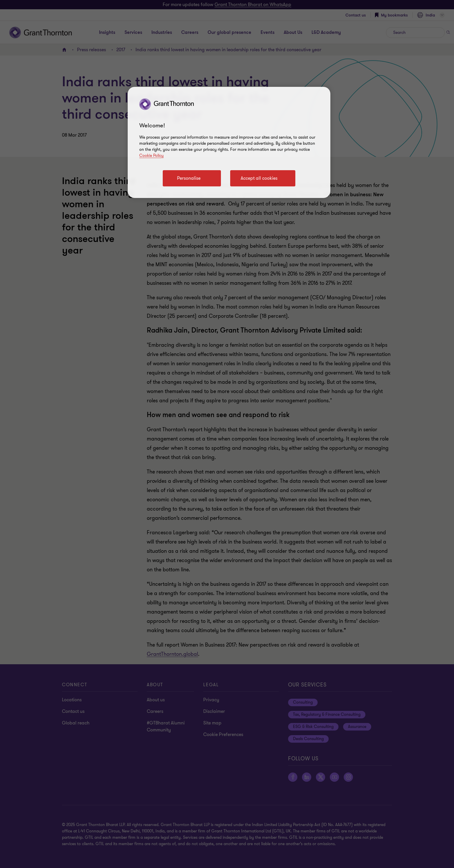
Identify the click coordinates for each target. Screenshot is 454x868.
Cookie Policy (151, 156)
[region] (229, 142)
